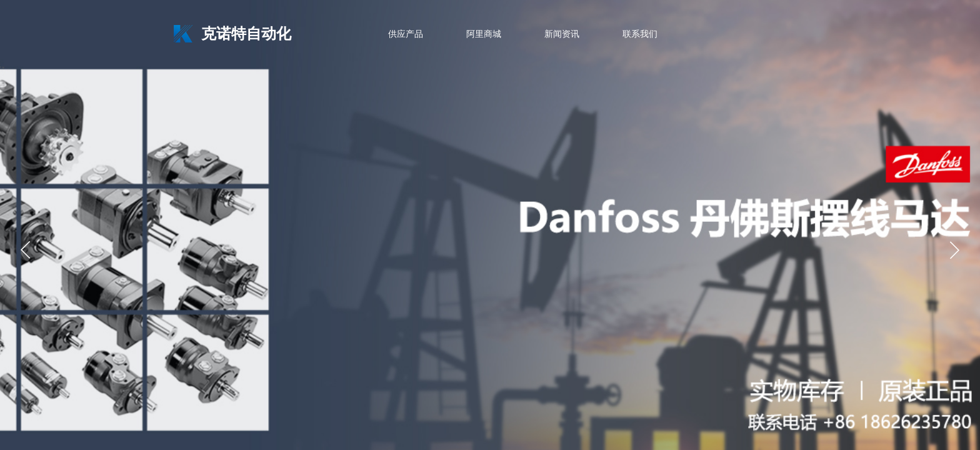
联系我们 (640, 34)
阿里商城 (484, 34)
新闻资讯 (562, 34)
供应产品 (406, 34)
